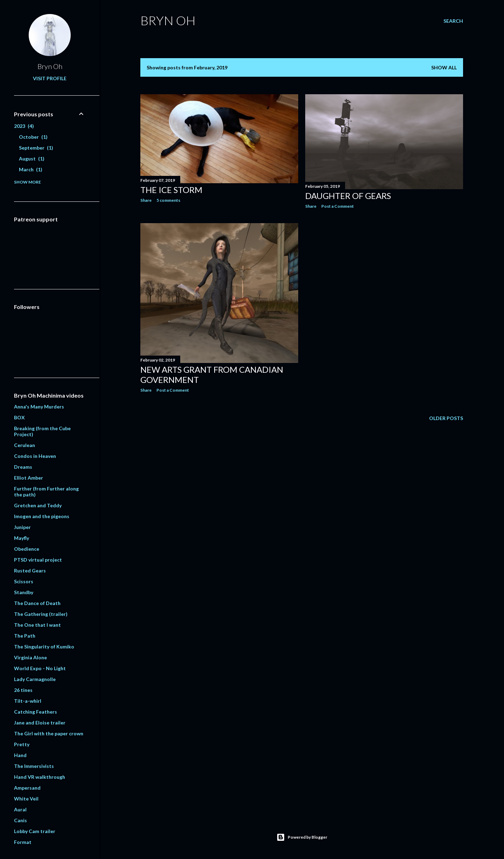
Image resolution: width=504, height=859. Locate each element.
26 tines (23, 690)
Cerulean (24, 445)
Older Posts (446, 418)
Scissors (24, 581)
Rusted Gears (30, 571)
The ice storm (171, 190)
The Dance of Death (37, 603)
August (32, 159)
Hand (20, 755)
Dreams (23, 467)
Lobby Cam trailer (35, 831)
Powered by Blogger (302, 837)
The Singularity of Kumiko (44, 647)
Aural (20, 809)
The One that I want (37, 625)
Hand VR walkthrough (40, 777)
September (36, 148)
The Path (25, 636)
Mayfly (22, 538)
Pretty (22, 744)
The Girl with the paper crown (49, 733)
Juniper (22, 527)
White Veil (26, 799)
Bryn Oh (168, 20)
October (33, 137)
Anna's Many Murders (39, 407)
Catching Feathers (36, 712)
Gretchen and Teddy (38, 505)
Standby (24, 592)
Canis (20, 820)
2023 (24, 126)
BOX (19, 417)
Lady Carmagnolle (35, 679)
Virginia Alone (30, 657)
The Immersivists (34, 766)
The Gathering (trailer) (41, 614)
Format (23, 842)
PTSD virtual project (38, 560)
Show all (444, 67)
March (31, 169)
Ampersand (27, 788)
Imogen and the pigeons (42, 516)
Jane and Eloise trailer (40, 723)
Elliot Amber (29, 478)
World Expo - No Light (40, 668)
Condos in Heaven (35, 456)
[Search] (453, 21)
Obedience (27, 549)
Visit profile (50, 78)
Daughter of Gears (348, 196)
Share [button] (146, 200)
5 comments (168, 200)
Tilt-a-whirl (28, 701)
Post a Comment (338, 206)
